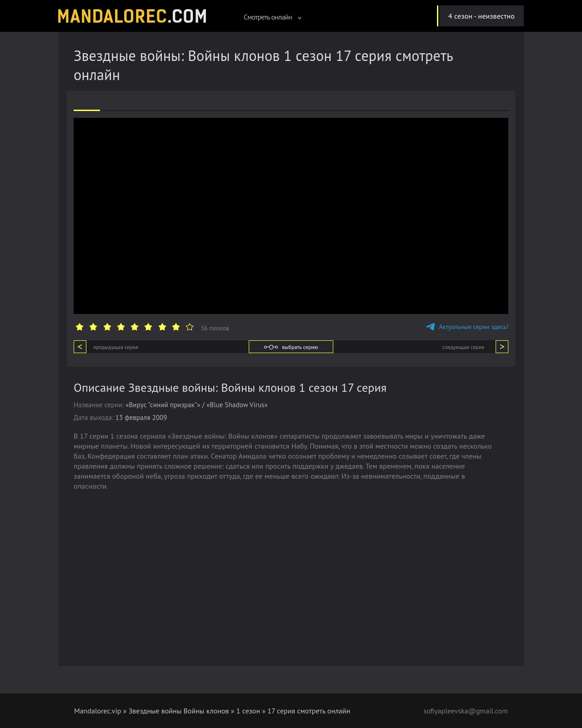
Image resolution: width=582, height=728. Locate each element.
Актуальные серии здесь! (467, 327)
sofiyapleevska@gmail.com (466, 711)
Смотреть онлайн (273, 17)
